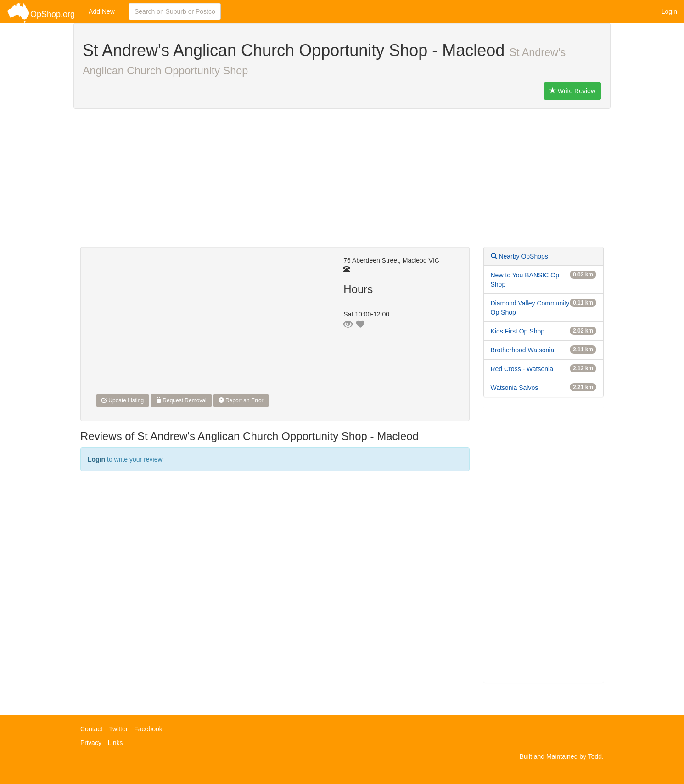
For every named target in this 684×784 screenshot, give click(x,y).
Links (115, 743)
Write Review (572, 91)
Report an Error (241, 400)
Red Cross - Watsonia (522, 369)
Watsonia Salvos (515, 388)
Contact (91, 729)
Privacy (91, 743)
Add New (102, 11)
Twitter (118, 729)
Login (669, 11)
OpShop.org (41, 13)
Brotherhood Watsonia (523, 350)
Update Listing (123, 400)
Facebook (148, 729)
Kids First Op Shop (518, 331)
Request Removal (181, 400)
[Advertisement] (342, 182)
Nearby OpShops (519, 256)
